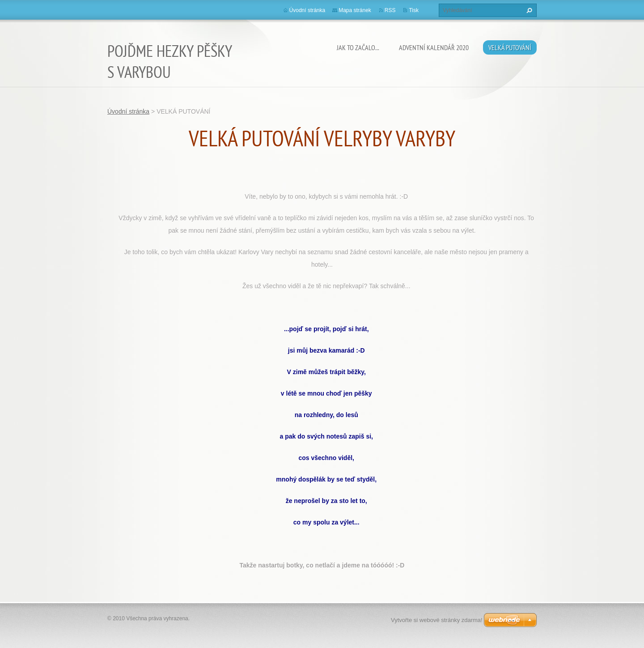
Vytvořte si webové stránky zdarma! (437, 620)
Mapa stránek (355, 10)
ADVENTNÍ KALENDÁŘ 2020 (434, 47)
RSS (390, 10)
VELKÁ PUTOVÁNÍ (510, 47)
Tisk (414, 10)
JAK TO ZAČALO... (358, 47)
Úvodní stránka (307, 10)
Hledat (528, 10)
